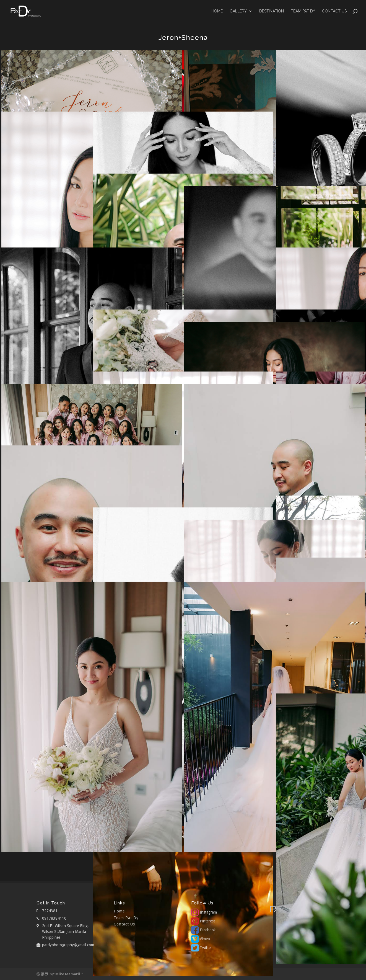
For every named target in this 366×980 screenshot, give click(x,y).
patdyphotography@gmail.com (68, 945)
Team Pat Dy (303, 11)
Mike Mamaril (68, 974)
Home (217, 11)
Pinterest (203, 921)
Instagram (204, 912)
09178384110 (54, 918)
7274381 (50, 911)
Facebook (203, 930)
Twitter (202, 948)
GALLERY (238, 11)
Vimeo (201, 939)
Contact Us (334, 11)
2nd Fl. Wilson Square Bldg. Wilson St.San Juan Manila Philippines (65, 932)
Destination (272, 11)
